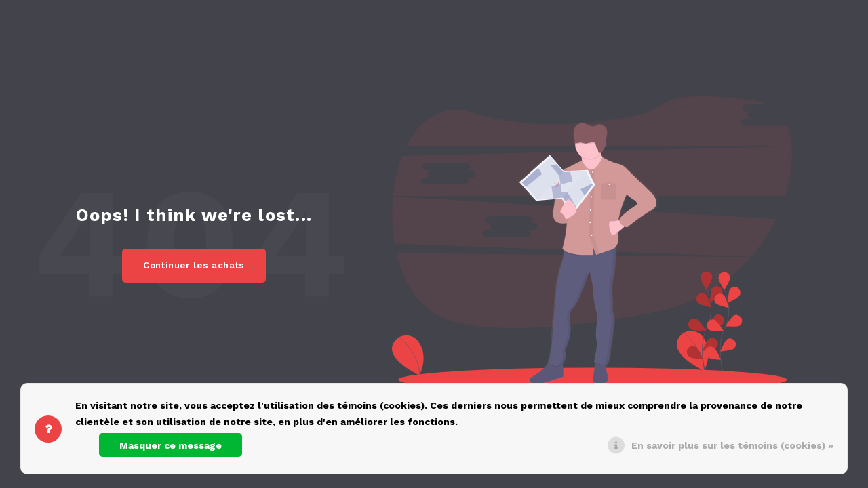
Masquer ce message (171, 445)
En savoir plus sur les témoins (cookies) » (732, 445)
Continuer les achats (194, 265)
